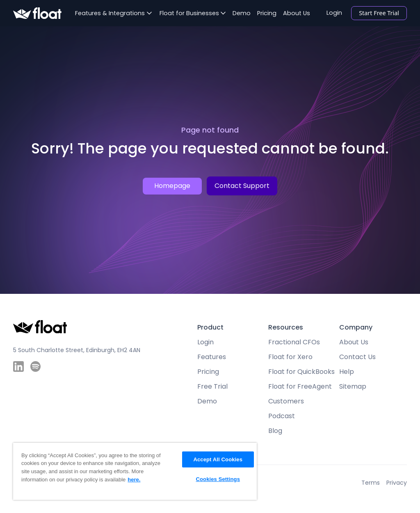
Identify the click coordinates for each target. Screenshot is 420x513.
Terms (371, 483)
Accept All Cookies (218, 459)
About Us (297, 13)
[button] (113, 13)
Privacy (397, 483)
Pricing (267, 13)
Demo (242, 13)
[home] (37, 13)
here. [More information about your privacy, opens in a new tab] (134, 480)
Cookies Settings (218, 479)
